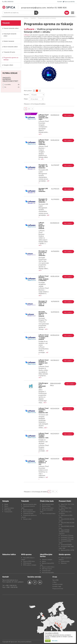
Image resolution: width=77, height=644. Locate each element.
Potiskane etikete (9, 508)
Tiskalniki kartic (46, 571)
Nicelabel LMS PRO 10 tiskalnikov (43, 190)
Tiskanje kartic (8, 512)
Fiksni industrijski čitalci (49, 514)
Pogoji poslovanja (58, 589)
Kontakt (60, 2)
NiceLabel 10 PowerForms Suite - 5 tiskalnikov (43, 253)
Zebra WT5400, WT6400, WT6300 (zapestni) (64, 532)
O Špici (55, 582)
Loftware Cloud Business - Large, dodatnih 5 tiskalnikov (44, 278)
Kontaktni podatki (58, 584)
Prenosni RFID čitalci (29, 561)
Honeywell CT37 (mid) (67, 537)
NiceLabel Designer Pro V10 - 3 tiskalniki (43, 314)
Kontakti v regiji (57, 586)
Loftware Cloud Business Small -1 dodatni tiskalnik (44, 337)
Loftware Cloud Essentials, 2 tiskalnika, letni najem (43, 117)
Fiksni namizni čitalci (48, 508)
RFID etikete (8, 510)
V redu (48, 641)
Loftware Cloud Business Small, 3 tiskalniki (41, 226)
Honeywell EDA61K (66, 545)
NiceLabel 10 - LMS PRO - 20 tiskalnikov (43, 166)
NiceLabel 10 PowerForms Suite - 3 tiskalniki (43, 303)
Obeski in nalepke (47, 560)
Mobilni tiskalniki (9, 41)
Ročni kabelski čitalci (48, 504)
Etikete (6, 504)
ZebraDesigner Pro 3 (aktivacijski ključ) (43, 385)
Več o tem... (55, 641)
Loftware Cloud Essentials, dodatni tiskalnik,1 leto (43, 411)
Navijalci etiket (8, 65)
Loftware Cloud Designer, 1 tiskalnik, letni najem (43, 362)
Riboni (6, 506)
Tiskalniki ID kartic (9, 52)
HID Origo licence (47, 569)
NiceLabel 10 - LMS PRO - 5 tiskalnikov (43, 201)
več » (40, 134)
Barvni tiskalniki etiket (11, 47)
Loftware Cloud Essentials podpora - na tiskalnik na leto (43, 461)
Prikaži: (26, 99)
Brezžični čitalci (46, 506)
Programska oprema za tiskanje (11, 59)
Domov (26, 18)
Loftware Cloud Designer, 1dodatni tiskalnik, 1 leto (43, 436)
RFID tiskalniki (27, 563)
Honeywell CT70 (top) (67, 535)
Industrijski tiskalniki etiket (10, 35)
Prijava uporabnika (69, 2)
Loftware (29, 29)
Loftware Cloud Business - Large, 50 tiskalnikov (43, 142)
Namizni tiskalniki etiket (11, 28)
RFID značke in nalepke (30, 565)
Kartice (44, 561)
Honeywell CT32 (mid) (67, 539)
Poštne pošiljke (65, 561)
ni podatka (11, 85)
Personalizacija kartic (48, 572)
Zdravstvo (64, 563)
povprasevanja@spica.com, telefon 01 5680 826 (44, 8)
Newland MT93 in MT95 (67, 550)
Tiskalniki (33, 18)
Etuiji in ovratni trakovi (48, 567)
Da (11, 87)
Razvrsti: (26, 95)
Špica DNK (55, 580)
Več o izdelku (68, 115)
